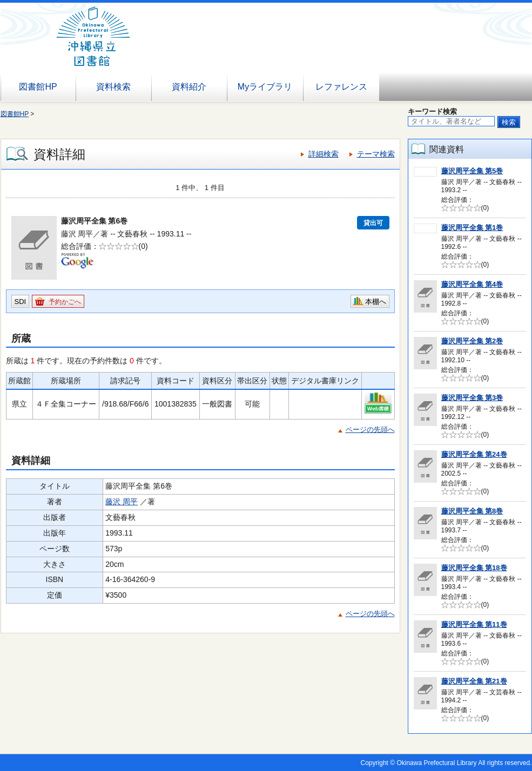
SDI (21, 302)
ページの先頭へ (370, 430)
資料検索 (113, 87)
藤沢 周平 (122, 502)
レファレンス (341, 87)
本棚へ (376, 302)
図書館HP (38, 87)
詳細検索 (324, 154)
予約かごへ (65, 302)
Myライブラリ (265, 87)
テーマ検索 (376, 154)
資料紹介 (189, 87)
